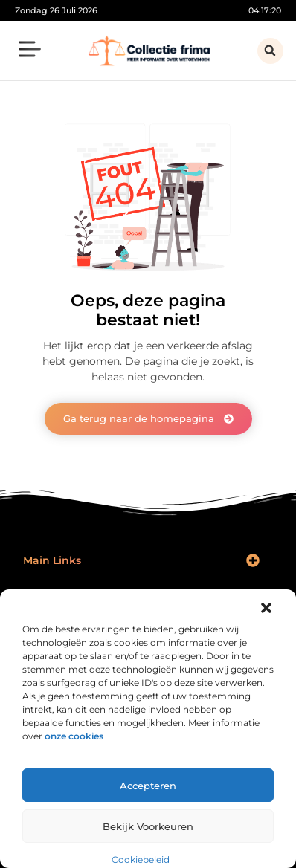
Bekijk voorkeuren (148, 826)
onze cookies (74, 736)
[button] (266, 608)
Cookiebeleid (141, 859)
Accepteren (148, 786)
